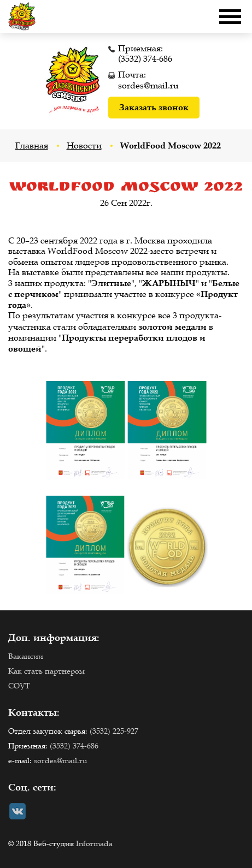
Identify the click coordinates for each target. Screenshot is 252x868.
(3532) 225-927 (114, 731)
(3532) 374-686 (145, 59)
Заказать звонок (154, 107)
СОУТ (19, 686)
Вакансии (26, 656)
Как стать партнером (46, 671)
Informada (94, 844)
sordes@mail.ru (148, 86)
